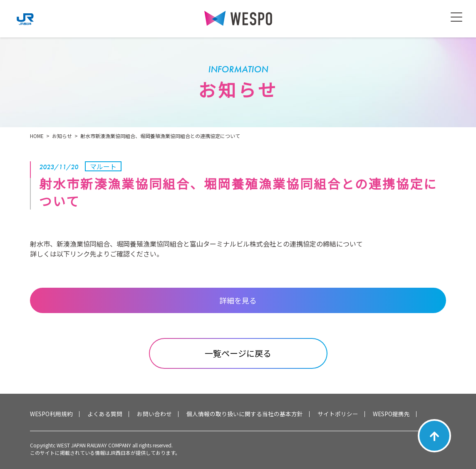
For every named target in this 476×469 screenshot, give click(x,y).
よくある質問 (105, 414)
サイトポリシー (338, 414)
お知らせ (62, 136)
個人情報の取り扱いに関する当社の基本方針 (245, 414)
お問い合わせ (154, 414)
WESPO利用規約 (51, 414)
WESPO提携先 (391, 414)
